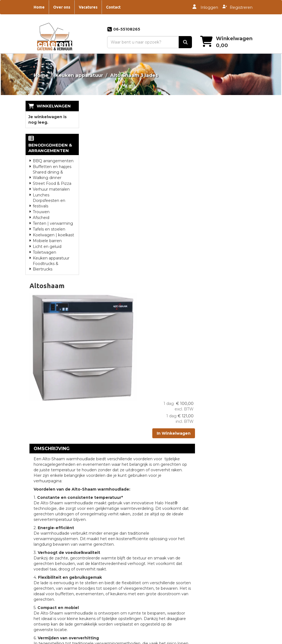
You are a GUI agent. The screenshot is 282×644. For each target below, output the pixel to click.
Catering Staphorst (165, 552)
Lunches (41, 190)
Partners (96, 512)
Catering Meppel (163, 512)
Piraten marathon (223, 584)
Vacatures (88, 7)
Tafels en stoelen (49, 224)
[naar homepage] (54, 36)
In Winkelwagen (231, 145)
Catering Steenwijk (165, 506)
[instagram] (252, 639)
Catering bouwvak (224, 532)
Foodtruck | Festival (225, 558)
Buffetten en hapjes (52, 161)
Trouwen (41, 206)
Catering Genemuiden (168, 545)
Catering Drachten (165, 539)
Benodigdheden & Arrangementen (52, 142)
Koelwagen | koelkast (53, 229)
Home (39, 7)
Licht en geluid (47, 241)
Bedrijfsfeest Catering (227, 539)
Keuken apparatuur (79, 75)
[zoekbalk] (143, 42)
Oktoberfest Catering (227, 577)
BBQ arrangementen (53, 155)
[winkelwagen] (222, 42)
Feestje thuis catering (227, 564)
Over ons (62, 7)
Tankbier (214, 519)
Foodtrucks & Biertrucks (46, 261)
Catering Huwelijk (164, 532)
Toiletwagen (44, 247)
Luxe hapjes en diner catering (224, 548)
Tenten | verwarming (53, 218)
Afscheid (41, 212)
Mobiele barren (47, 235)
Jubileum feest (221, 571)
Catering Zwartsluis (165, 559)
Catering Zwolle (162, 519)
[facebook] (232, 639)
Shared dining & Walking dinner (48, 169)
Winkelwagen (54, 106)
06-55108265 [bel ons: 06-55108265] (45, 527)
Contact (113, 7)
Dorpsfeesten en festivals (49, 198)
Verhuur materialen (51, 184)
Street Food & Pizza (52, 178)
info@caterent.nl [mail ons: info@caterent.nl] (49, 538)
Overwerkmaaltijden (107, 519)
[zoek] (185, 42)
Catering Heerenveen (168, 526)
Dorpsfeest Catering (226, 512)
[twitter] (242, 639)
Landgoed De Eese (106, 526)
